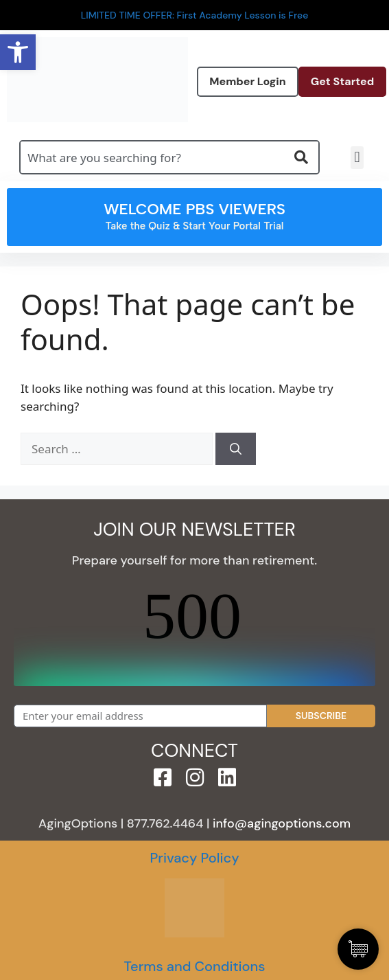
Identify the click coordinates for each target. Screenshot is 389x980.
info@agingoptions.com (282, 823)
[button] (357, 158)
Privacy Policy (194, 858)
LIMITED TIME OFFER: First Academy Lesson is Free (195, 15)
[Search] (236, 449)
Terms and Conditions (194, 966)
